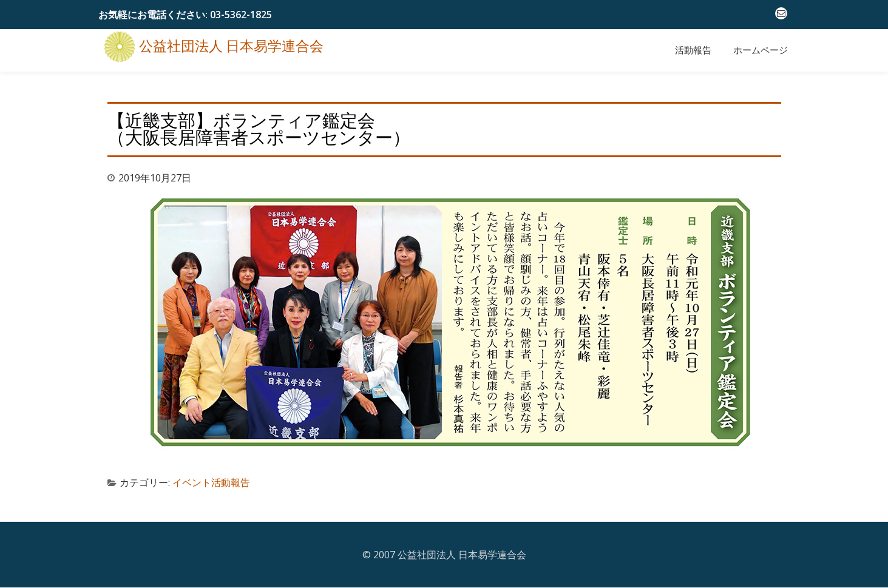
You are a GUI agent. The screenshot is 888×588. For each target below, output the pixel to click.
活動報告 (693, 50)
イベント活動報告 (211, 482)
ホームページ (761, 50)
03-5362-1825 (241, 15)
